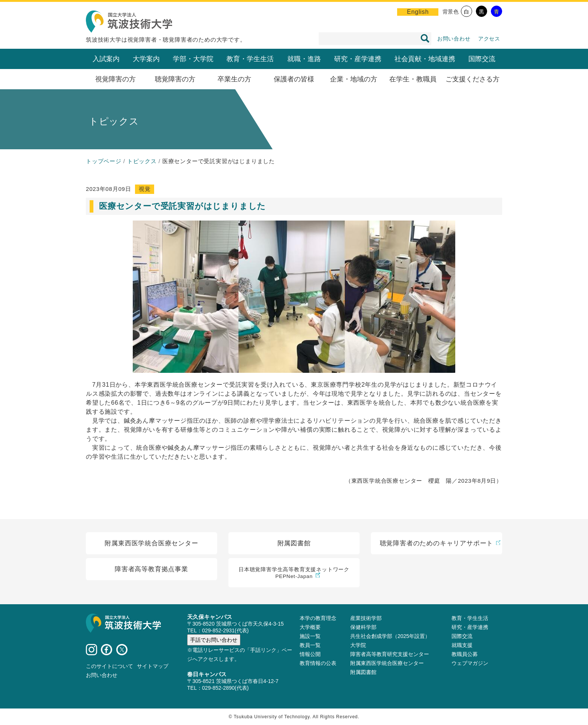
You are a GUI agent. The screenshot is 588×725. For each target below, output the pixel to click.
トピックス (142, 161)
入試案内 (106, 59)
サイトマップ (153, 666)
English (418, 12)
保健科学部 (363, 627)
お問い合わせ (454, 39)
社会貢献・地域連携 (425, 59)
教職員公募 (465, 654)
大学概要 (310, 627)
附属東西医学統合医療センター (387, 663)
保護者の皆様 (294, 79)
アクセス (489, 39)
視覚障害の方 (115, 79)
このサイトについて (109, 666)
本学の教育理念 (318, 618)
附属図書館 (363, 672)
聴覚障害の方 (175, 79)
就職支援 (462, 645)
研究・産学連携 (358, 59)
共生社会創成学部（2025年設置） (390, 636)
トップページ (104, 161)
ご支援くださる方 (472, 79)
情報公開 (310, 654)
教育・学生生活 (250, 59)
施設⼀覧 (310, 636)
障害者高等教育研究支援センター (390, 654)
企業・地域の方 (354, 79)
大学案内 (146, 59)
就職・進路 (304, 59)
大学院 (358, 645)
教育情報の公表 (318, 663)
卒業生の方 (234, 79)
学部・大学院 (193, 59)
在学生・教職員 (413, 79)
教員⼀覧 (310, 645)
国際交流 (482, 59)
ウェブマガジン (470, 663)
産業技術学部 (366, 618)
